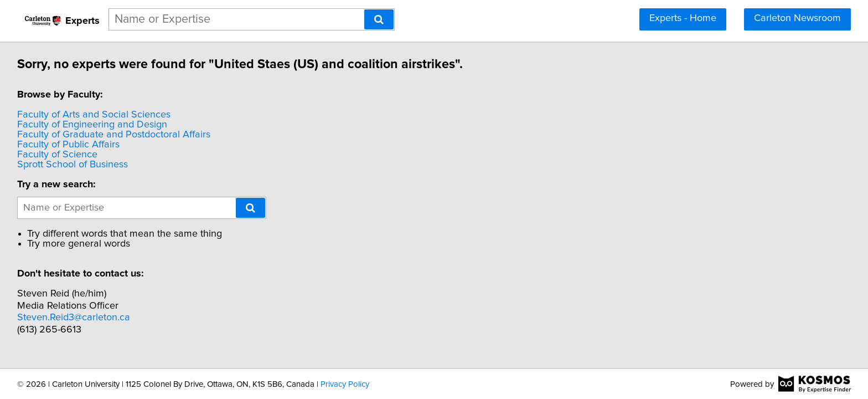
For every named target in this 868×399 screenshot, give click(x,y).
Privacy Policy (345, 384)
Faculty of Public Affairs (70, 145)
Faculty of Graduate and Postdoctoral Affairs (115, 135)
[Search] (379, 19)
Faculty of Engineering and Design (94, 125)
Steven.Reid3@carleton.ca (75, 318)
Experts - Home (683, 18)
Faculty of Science (59, 155)
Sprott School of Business (74, 165)
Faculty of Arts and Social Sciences (95, 115)
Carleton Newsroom (797, 18)
